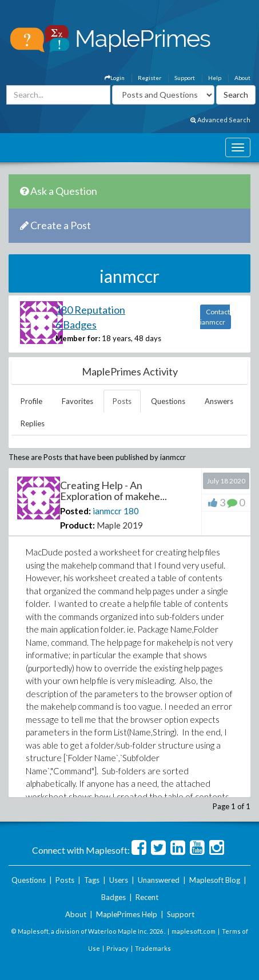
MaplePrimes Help (127, 914)
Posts (122, 401)
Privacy (117, 948)
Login (115, 78)
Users (119, 880)
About (242, 78)
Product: (77, 525)
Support (185, 78)
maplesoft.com (194, 931)
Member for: (78, 338)
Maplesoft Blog (215, 880)
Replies (33, 423)
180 (131, 511)
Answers (219, 401)
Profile (31, 401)
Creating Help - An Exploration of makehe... (113, 491)
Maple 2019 (120, 525)
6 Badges (76, 325)
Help (215, 78)
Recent (147, 897)
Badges (113, 897)
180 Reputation (90, 310)
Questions (168, 401)
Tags (92, 880)
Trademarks (153, 948)
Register (150, 78)
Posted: (75, 511)
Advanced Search (220, 120)
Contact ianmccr (215, 317)
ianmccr (107, 511)
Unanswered (159, 880)
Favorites (77, 401)
